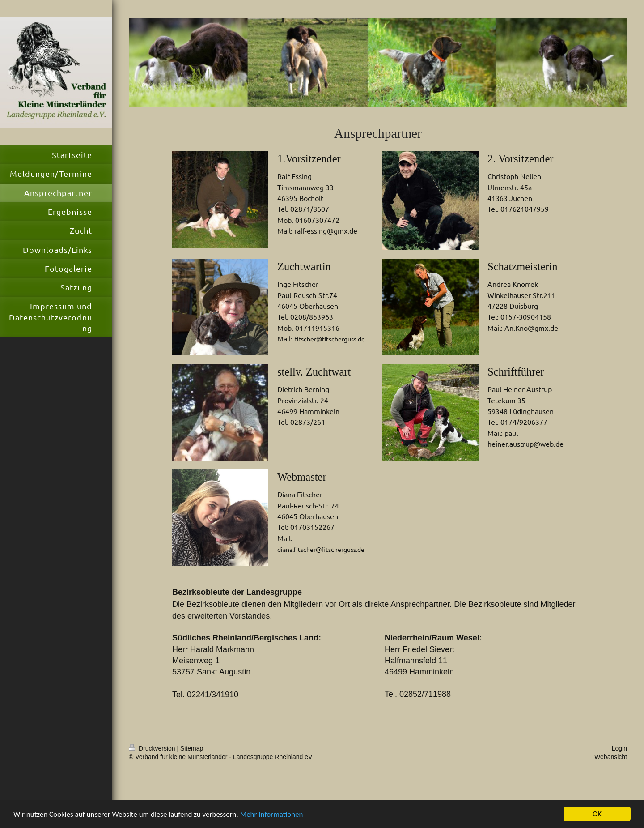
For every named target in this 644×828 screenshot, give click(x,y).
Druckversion (153, 748)
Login (619, 748)
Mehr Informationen (272, 814)
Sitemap (192, 748)
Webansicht (611, 757)
